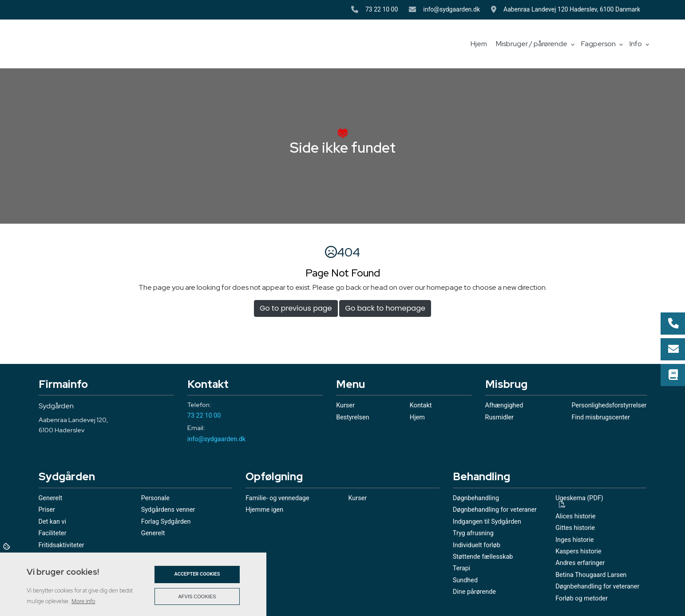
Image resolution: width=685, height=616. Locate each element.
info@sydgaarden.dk (451, 9)
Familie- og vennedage (277, 498)
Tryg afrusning (473, 533)
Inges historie (574, 540)
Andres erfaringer (580, 563)
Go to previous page (296, 308)
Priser (47, 510)
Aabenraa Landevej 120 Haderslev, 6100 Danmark (575, 9)
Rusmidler (499, 418)
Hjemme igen (264, 510)
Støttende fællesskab (483, 557)
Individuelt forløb (477, 545)
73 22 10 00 (382, 9)
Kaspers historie (578, 552)
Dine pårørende (474, 592)
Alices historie (575, 517)
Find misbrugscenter (601, 418)
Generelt (51, 498)
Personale (155, 498)
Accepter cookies (197, 574)
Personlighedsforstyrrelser (609, 406)
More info (83, 601)
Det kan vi (52, 522)
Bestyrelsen (352, 418)
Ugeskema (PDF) (579, 499)
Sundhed (465, 580)
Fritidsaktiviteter (61, 545)
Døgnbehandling (476, 498)
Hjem (417, 418)
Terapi (462, 569)
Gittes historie (575, 528)
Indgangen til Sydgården (487, 522)
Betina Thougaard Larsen (591, 575)
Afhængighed (504, 406)
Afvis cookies (197, 596)
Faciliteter (53, 533)
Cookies (7, 546)
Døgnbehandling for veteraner (495, 510)
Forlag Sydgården (166, 522)
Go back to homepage (385, 308)
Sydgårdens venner (168, 510)
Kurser (345, 406)
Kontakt (421, 406)
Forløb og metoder (582, 599)
